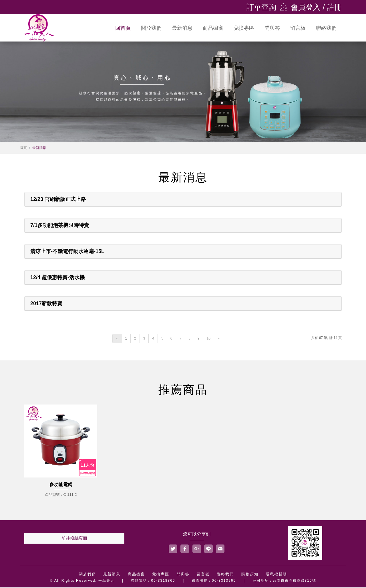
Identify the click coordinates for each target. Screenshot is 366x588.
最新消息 (182, 28)
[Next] (219, 339)
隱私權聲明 (276, 575)
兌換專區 (244, 28)
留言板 (298, 28)
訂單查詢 (261, 7)
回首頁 (123, 28)
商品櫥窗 (213, 28)
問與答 (272, 28)
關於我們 (151, 28)
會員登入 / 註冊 (311, 7)
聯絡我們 (326, 28)
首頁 (23, 148)
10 (209, 339)
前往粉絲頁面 (74, 539)
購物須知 (250, 575)
